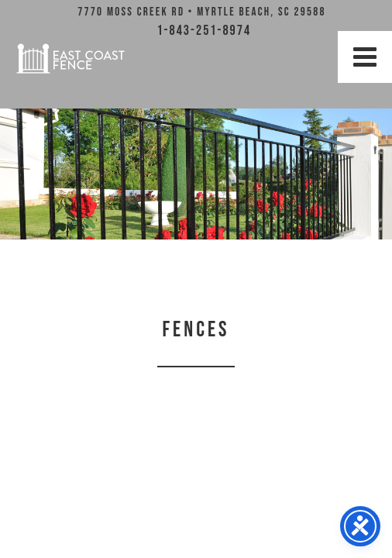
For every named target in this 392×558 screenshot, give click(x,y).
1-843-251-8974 (204, 31)
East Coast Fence (70, 58)
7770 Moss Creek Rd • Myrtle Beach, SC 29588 (201, 12)
